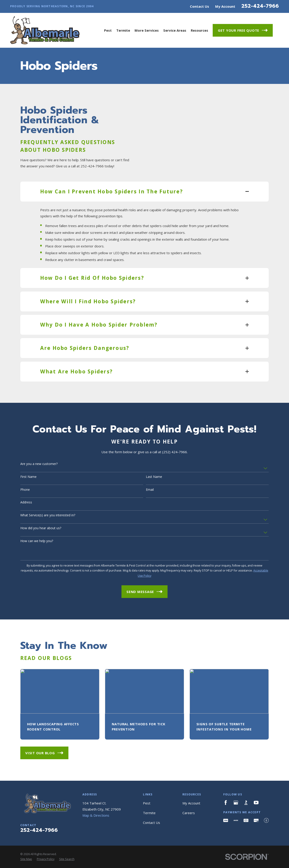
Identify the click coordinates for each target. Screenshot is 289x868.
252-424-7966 (260, 6)
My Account (225, 6)
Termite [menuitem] (123, 30)
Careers (189, 813)
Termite (149, 813)
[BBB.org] (246, 803)
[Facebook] (226, 803)
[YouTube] (256, 803)
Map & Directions (96, 815)
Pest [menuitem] (108, 30)
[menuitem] (26, 859)
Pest (147, 803)
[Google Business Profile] (236, 803)
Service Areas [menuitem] (175, 30)
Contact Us (199, 6)
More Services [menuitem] (147, 30)
